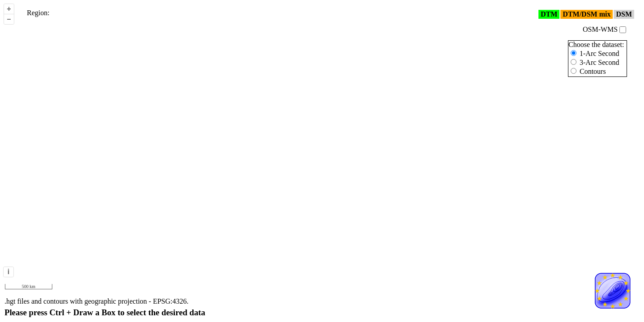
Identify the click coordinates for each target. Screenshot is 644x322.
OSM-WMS (604, 29)
